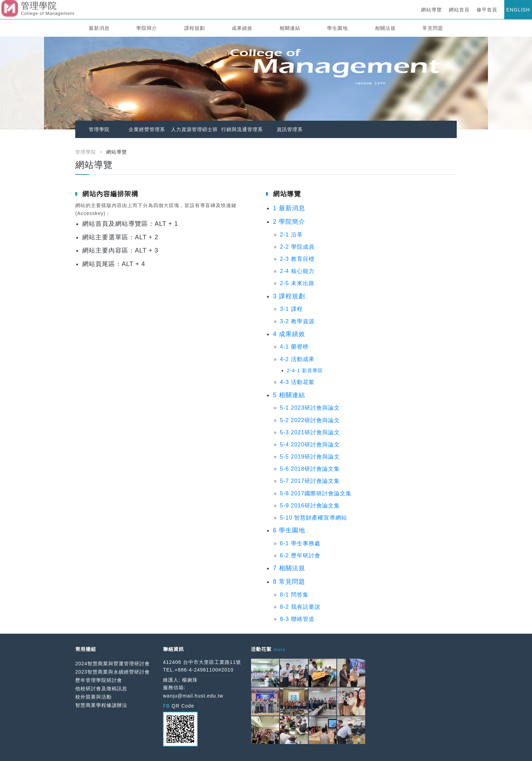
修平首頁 (487, 10)
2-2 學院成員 (297, 247)
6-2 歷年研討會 (300, 555)
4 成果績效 (289, 334)
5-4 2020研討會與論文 (310, 444)
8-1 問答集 (294, 595)
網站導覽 (431, 10)
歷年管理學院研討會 (99, 680)
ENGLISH (518, 10)
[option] (266, 83)
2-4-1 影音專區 (305, 370)
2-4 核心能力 (297, 271)
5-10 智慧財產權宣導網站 (314, 518)
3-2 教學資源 (297, 321)
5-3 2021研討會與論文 (310, 432)
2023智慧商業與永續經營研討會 (113, 672)
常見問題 (433, 28)
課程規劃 (195, 28)
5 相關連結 (289, 395)
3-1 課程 (291, 309)
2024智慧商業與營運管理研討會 (113, 664)
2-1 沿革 (291, 235)
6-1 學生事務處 (300, 543)
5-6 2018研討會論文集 (310, 469)
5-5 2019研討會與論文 (310, 457)
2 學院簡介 (289, 222)
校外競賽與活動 (93, 697)
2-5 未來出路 (297, 283)
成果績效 (242, 28)
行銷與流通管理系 (242, 129)
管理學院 (99, 129)
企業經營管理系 (147, 129)
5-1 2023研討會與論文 (310, 408)
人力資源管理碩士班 (194, 129)
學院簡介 (147, 28)
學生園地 (337, 28)
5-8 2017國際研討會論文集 (316, 493)
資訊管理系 (290, 129)
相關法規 (385, 28)
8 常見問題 (289, 582)
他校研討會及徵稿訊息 (101, 689)
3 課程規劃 (289, 296)
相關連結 (290, 28)
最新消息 (99, 28)
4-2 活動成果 (297, 359)
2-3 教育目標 (297, 259)
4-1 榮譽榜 (294, 347)
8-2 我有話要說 (300, 607)
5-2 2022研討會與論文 (310, 420)
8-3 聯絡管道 (297, 619)
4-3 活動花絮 (297, 382)
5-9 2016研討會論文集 (310, 506)
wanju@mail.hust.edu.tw (193, 696)
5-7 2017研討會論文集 (310, 481)
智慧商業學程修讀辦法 (101, 705)
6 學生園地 (289, 530)
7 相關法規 (289, 568)
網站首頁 (459, 10)
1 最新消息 (289, 208)
